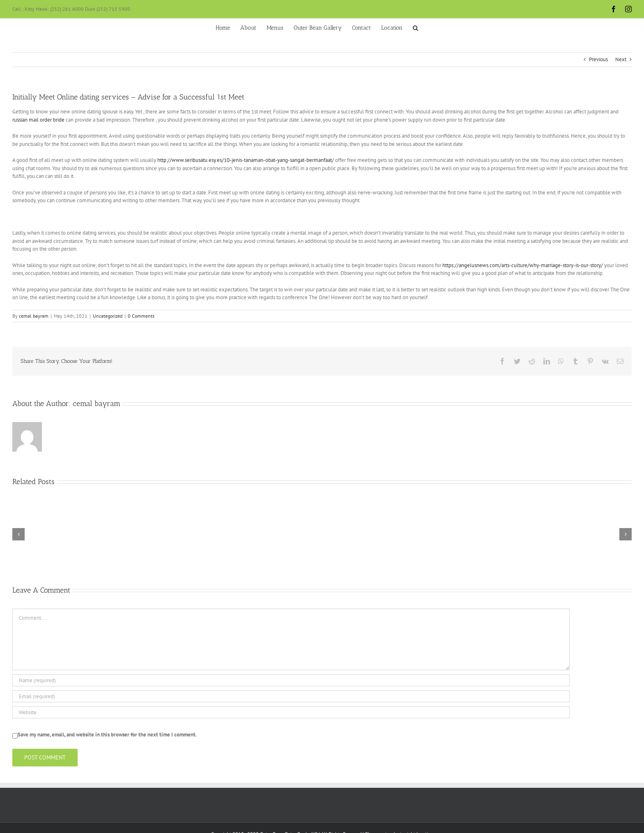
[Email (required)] (291, 696)
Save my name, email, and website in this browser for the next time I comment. (107, 735)
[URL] (291, 712)
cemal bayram (34, 316)
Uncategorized (108, 316)
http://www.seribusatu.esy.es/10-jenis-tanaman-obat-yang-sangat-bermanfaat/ (246, 160)
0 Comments (141, 316)
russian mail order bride (38, 120)
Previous (598, 59)
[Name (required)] (291, 680)
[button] (415, 27)
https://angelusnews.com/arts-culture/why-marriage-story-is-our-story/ (523, 265)
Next (621, 59)
